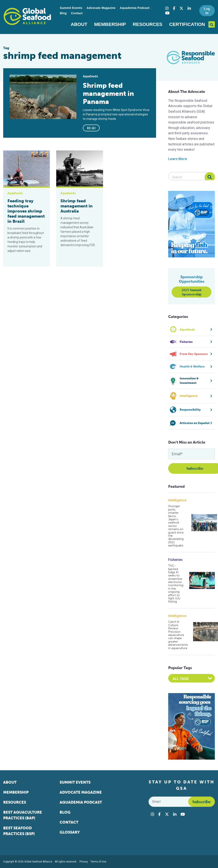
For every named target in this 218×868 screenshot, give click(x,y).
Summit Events (71, 8)
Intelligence (177, 500)
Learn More (178, 159)
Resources (147, 24)
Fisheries (175, 560)
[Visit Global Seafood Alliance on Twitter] (181, 8)
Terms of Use (98, 862)
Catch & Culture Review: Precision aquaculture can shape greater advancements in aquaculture (178, 635)
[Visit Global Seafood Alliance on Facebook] (174, 8)
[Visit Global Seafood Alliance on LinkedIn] (189, 8)
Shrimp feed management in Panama (108, 94)
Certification (187, 24)
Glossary (70, 832)
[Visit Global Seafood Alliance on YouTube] (167, 13)
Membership (110, 24)
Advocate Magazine (101, 8)
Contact (77, 13)
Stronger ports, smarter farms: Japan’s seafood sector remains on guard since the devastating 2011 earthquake (176, 526)
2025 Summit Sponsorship (191, 292)
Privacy (84, 862)
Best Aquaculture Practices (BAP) (23, 815)
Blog (63, 13)
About (79, 24)
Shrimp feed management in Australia (77, 206)
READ (91, 128)
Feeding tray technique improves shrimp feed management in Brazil (26, 211)
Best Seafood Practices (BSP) (19, 831)
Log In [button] (207, 11)
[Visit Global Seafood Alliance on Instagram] (167, 8)
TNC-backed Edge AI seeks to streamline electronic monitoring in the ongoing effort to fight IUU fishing (176, 584)
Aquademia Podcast (135, 8)
